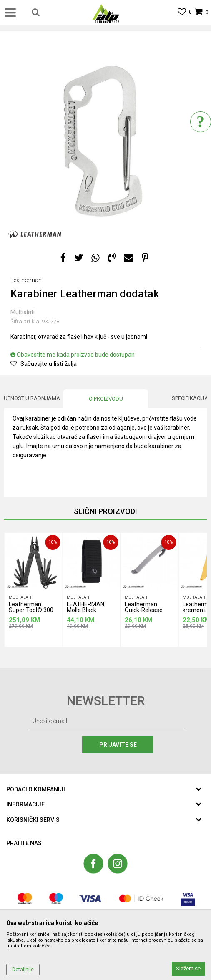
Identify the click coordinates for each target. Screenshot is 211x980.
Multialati (23, 312)
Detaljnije (23, 970)
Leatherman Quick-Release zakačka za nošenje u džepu (146, 608)
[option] (105, 141)
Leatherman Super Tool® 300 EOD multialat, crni (33, 608)
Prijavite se (118, 745)
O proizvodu (106, 399)
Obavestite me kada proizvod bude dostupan (73, 355)
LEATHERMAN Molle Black (85, 607)
